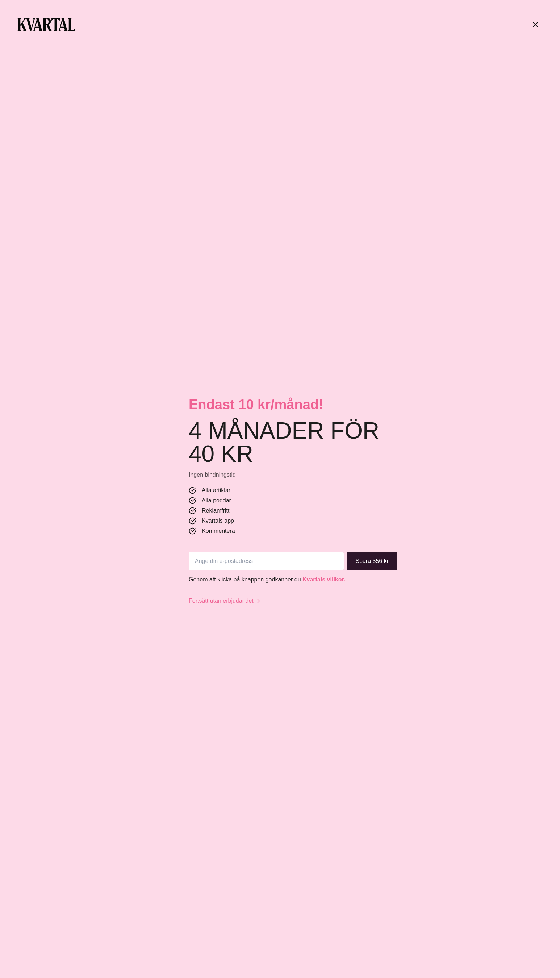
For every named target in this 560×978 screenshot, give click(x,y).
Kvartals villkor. (324, 579)
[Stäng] (535, 25)
